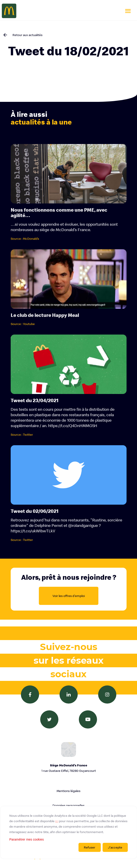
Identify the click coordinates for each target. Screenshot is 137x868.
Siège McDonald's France (69, 768)
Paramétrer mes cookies (27, 839)
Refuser (90, 847)
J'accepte (115, 847)
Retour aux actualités (27, 35)
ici (57, 821)
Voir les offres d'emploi (69, 596)
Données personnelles (68, 805)
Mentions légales (68, 791)
